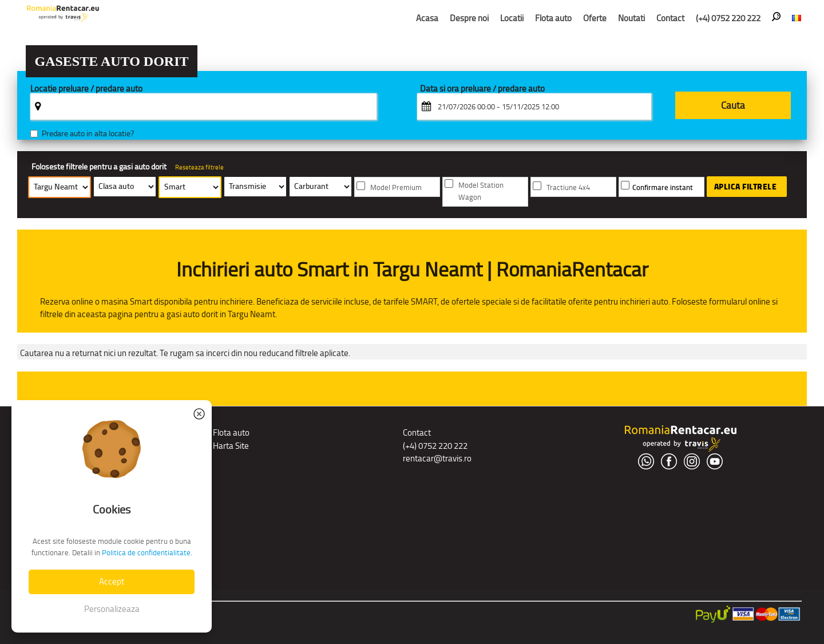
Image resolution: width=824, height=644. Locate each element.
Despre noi (469, 18)
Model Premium (396, 187)
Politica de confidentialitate (146, 553)
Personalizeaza (112, 609)
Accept (112, 581)
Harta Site (231, 446)
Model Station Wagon (481, 191)
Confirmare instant (663, 187)
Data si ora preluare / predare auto (482, 89)
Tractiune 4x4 (568, 187)
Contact (670, 18)
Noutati (631, 18)
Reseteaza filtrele (199, 167)
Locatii (512, 18)
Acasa (427, 18)
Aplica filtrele (746, 187)
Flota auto (553, 18)
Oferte (595, 18)
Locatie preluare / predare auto (86, 89)
